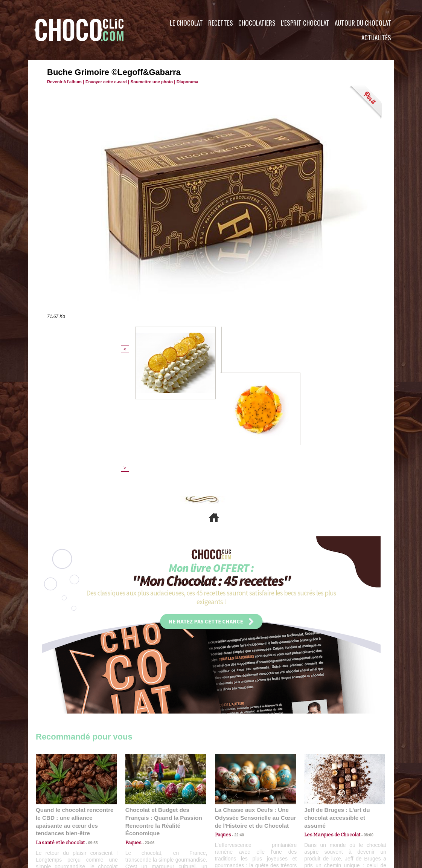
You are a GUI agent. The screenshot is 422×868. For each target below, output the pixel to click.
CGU (136, 822)
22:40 (237, 716)
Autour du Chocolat (363, 23)
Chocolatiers (257, 23)
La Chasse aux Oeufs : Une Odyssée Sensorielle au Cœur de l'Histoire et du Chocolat (252, 699)
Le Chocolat (186, 23)
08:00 (363, 709)
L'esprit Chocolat (305, 23)
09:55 (88, 716)
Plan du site (232, 822)
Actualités (376, 37)
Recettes (221, 23)
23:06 (147, 724)
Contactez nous (59, 822)
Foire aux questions (327, 822)
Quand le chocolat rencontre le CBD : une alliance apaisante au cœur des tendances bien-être (76, 699)
